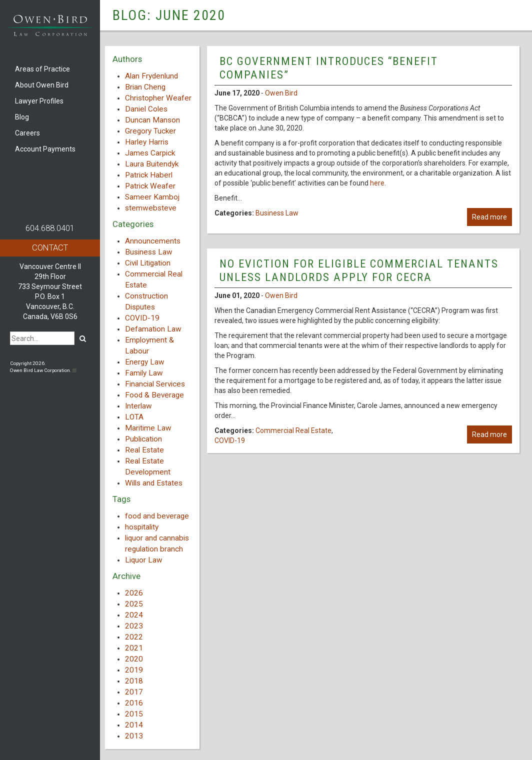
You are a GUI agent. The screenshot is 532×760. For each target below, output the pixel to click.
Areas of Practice (42, 69)
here (377, 183)
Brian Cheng (145, 87)
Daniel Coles (146, 109)
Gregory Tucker (150, 131)
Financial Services (155, 384)
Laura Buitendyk (152, 164)
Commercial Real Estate (293, 430)
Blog (22, 117)
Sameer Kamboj (152, 197)
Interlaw (138, 406)
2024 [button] (134, 615)
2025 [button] (134, 604)
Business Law (149, 252)
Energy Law (145, 362)
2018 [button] (134, 681)
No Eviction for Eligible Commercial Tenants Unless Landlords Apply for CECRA (359, 270)
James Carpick (150, 153)
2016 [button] (134, 703)
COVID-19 (142, 318)
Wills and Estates (154, 483)
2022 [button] (134, 637)
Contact (50, 247)
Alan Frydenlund (151, 76)
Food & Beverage (154, 395)
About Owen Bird (42, 85)
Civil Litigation (148, 263)
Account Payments (45, 149)
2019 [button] (134, 670)
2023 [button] (134, 626)
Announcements (153, 241)
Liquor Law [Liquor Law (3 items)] (144, 560)
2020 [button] (134, 659)
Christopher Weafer (158, 98)
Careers (27, 133)
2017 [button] (134, 692)
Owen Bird (281, 93)
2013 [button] (134, 736)
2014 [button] (134, 725)
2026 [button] (134, 593)
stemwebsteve (151, 208)
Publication (143, 439)
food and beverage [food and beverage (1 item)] (157, 516)
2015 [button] (134, 714)
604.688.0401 (50, 228)
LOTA (134, 417)
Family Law (144, 373)
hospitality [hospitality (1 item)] (142, 527)
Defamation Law (153, 329)
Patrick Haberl (149, 175)
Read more (489, 217)
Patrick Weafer (150, 186)
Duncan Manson (152, 120)
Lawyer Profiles (39, 101)
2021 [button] (134, 648)
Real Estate (144, 450)
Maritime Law (148, 428)
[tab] (152, 593)
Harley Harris (147, 142)
